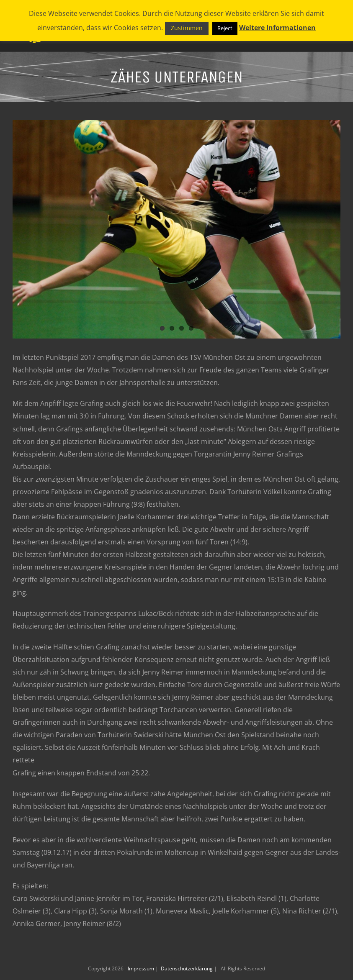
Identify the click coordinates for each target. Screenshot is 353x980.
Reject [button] (225, 28)
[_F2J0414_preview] (176, 229)
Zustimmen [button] (187, 28)
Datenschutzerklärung (187, 968)
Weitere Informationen (277, 28)
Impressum (142, 968)
